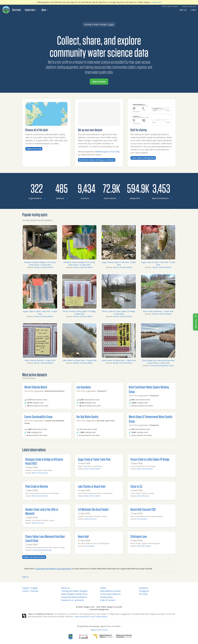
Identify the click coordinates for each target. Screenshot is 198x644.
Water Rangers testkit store (74, 594)
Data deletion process (110, 591)
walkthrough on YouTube (107, 152)
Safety (103, 588)
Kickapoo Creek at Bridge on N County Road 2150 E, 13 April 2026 (40, 263)
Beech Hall (83, 536)
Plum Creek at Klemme (37, 486)
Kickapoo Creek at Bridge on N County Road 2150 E (44, 461)
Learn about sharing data (143, 158)
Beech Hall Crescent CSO (143, 509)
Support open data (189, 6)
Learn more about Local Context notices (91, 616)
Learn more (156, 2)
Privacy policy (106, 597)
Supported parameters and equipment (53, 569)
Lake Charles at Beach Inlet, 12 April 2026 (79, 360)
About (45, 10)
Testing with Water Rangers (74, 591)
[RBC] (71, 637)
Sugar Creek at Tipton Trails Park (94, 459)
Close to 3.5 (136, 486)
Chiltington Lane (139, 536)
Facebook (143, 588)
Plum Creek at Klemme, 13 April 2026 (158, 311)
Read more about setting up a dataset (97, 160)
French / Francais (30, 591)
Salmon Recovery (143, 496)
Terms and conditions (110, 594)
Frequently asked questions (74, 597)
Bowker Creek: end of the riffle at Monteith (42, 511)
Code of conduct (108, 600)
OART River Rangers (144, 546)
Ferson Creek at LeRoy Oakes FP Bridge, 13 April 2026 (79, 313)
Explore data (31, 10)
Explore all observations (34, 557)
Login (193, 10)
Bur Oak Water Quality (87, 417)
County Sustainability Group (162, 365)
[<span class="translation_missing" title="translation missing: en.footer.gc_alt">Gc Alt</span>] (84, 637)
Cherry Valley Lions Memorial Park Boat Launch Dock (45, 538)
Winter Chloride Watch (44, 267)
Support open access (99, 630)
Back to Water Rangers (170, 6)
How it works (99, 82)
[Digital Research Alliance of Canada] (112, 637)
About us (65, 588)
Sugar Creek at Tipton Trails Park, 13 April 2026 (119, 263)
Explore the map (34, 149)
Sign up (183, 10)
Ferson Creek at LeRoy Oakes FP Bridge (150, 459)
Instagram (144, 591)
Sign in (25, 577)
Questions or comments (72, 600)
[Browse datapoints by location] (136, 188)
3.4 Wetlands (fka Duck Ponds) (93, 509)
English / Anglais (30, 588)
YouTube (143, 594)
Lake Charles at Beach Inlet (92, 486)
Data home (16, 10)
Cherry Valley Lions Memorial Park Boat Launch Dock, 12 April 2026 (158, 362)
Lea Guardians (84, 387)
